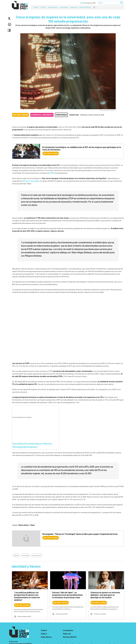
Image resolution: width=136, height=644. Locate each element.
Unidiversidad (61, 115)
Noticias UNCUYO (85, 7)
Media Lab (74, 7)
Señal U (36, 7)
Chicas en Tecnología (31, 181)
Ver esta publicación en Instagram (22, 417)
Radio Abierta (53, 7)
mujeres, (16, 555)
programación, (37, 555)
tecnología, (26, 555)
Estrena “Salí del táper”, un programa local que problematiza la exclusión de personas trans (67, 595)
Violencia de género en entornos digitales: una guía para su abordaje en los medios (105, 595)
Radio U (43, 7)
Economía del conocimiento (42, 115)
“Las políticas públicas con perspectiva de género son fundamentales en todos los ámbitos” (27, 596)
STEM (52, 173)
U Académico (64, 7)
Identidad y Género (21, 115)
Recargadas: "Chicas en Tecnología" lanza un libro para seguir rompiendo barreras (80, 534)
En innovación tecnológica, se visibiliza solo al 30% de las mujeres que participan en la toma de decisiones (82, 148)
